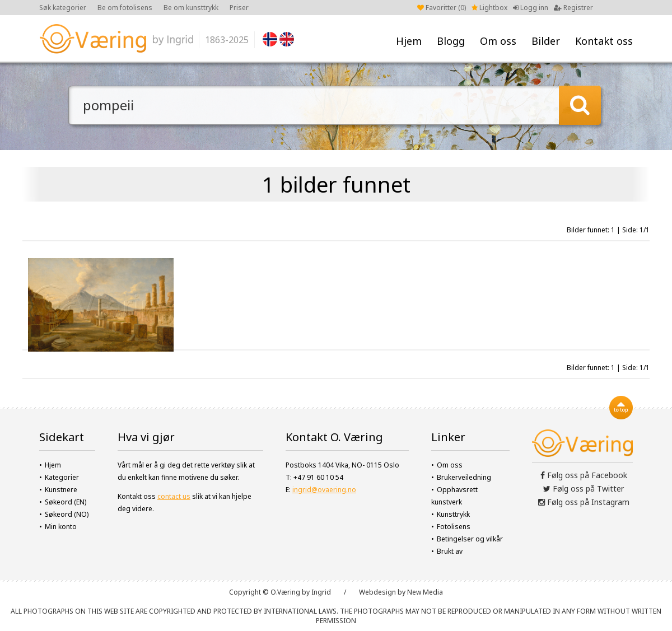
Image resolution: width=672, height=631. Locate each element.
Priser (239, 8)
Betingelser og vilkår (470, 539)
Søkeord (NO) (67, 514)
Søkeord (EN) (66, 502)
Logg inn (531, 8)
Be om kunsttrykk (191, 8)
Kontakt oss (604, 41)
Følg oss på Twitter (584, 489)
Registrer (573, 8)
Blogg (451, 41)
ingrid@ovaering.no (324, 490)
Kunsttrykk (453, 514)
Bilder (546, 41)
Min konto (61, 527)
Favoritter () (442, 8)
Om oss (498, 41)
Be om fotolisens (125, 8)
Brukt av (450, 551)
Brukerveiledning (464, 477)
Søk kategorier (63, 8)
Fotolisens (454, 527)
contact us (174, 496)
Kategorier (62, 477)
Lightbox (489, 8)
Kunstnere (61, 490)
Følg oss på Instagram (584, 502)
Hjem (409, 41)
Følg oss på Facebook (584, 475)
